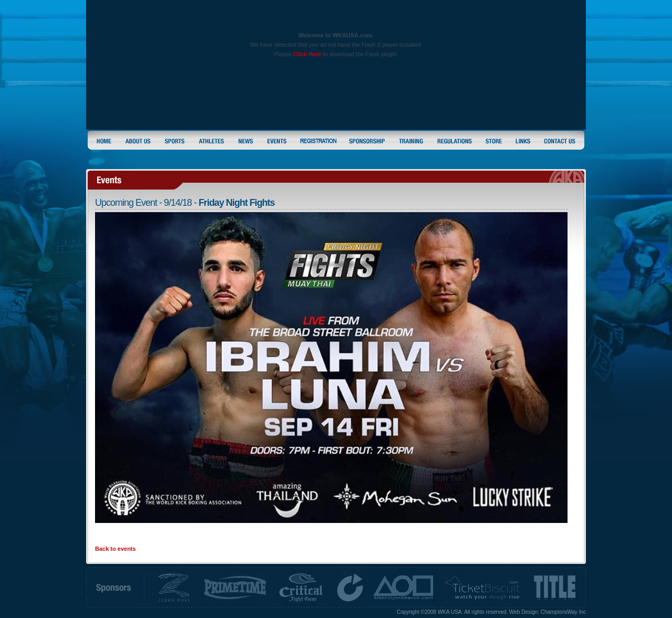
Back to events (115, 549)
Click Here (307, 54)
